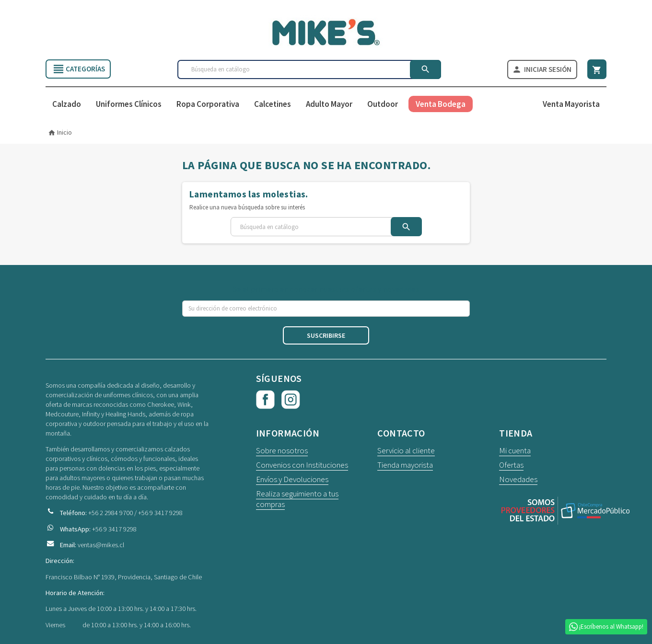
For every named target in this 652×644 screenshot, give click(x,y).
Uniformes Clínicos (129, 104)
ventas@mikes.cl (101, 545)
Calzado (67, 104)
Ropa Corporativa (208, 104)
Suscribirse (326, 336)
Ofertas (511, 465)
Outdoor (383, 104)
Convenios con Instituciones (302, 465)
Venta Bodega (441, 104)
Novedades (518, 480)
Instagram (291, 400)
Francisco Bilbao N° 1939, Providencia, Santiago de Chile (124, 577)
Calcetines (273, 104)
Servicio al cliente (406, 451)
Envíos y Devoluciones (292, 480)
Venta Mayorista (571, 104)
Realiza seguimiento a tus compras (297, 499)
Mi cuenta (515, 451)
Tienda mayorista (405, 465)
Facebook (266, 400)
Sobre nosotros (282, 451)
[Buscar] (309, 69)
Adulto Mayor (329, 104)
